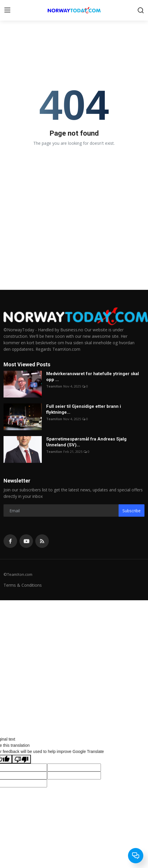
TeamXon (54, 386)
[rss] (42, 541)
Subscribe (132, 511)
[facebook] (10, 541)
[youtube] (26, 541)
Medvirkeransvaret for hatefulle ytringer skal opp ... (93, 377)
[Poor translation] (21, 759)
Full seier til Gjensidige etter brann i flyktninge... (84, 409)
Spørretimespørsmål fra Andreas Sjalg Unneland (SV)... (86, 442)
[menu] (7, 10)
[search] (141, 10)
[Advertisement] (74, 662)
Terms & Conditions (23, 585)
